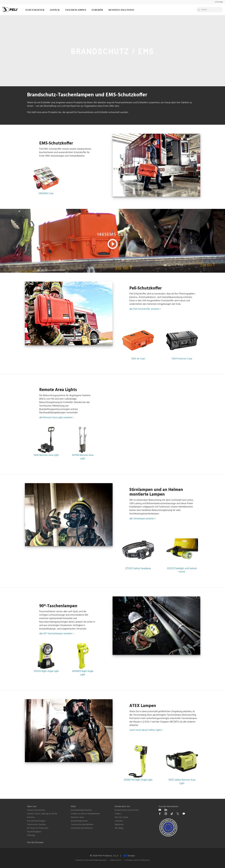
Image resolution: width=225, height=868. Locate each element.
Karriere (31, 817)
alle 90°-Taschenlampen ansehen (57, 634)
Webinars (119, 825)
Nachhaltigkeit (34, 832)
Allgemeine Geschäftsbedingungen (91, 860)
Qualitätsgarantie (79, 821)
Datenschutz (116, 860)
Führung (31, 835)
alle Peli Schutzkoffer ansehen (145, 309)
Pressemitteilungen (36, 821)
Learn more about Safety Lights (146, 730)
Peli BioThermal (35, 843)
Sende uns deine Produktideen (86, 814)
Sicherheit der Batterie (82, 828)
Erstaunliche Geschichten (127, 810)
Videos (118, 814)
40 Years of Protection (38, 828)
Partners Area (77, 817)
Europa (129, 856)
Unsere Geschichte (36, 810)
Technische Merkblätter (82, 825)
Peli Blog (119, 828)
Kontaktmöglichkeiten (81, 810)
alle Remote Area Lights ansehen (57, 418)
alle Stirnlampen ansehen (143, 519)
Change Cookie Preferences (138, 860)
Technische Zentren (37, 825)
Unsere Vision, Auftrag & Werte (42, 814)
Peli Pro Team (121, 817)
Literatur (119, 821)
